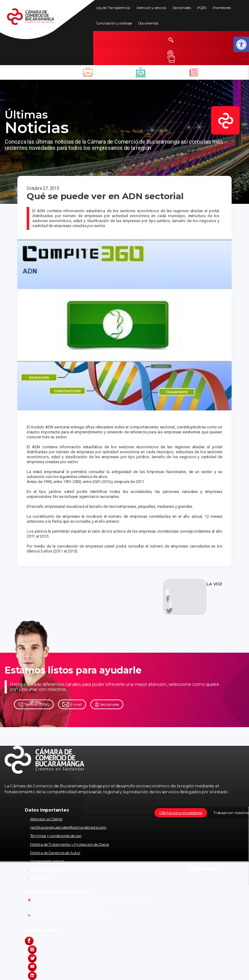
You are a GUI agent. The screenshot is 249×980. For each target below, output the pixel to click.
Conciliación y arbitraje (114, 23)
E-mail (72, 705)
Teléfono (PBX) (34, 705)
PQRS (202, 8)
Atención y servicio (151, 8)
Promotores (222, 8)
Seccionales (182, 8)
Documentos (148, 23)
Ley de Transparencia (113, 8)
